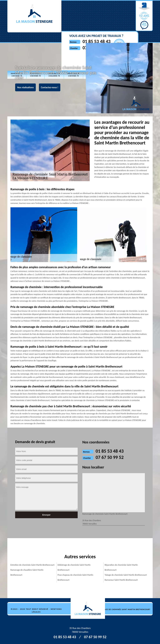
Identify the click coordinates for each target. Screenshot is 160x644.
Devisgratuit (113, 15)
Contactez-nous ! (50, 87)
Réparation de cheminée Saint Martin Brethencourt (121, 567)
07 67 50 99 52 (90, 19)
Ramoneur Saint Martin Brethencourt (121, 580)
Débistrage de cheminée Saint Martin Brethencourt (74, 567)
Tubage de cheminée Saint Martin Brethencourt (126, 575)
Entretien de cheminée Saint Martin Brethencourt (32, 565)
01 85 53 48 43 (90, 13)
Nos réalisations (25, 87)
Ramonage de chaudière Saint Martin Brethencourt (27, 572)
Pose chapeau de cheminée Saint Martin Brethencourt (75, 577)
